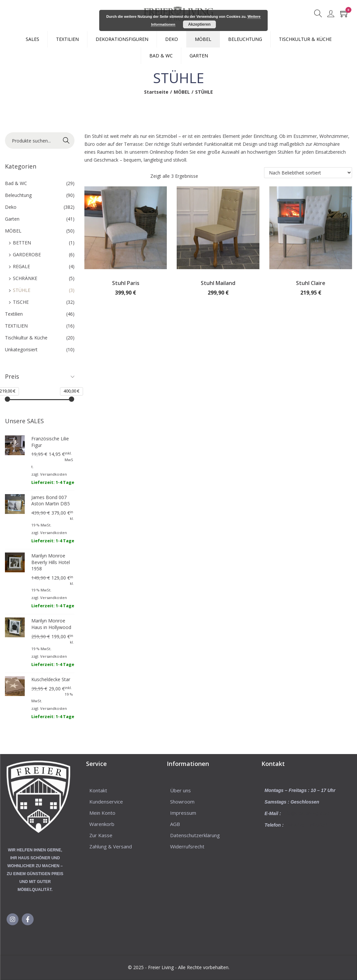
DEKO (172, 39)
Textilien (14, 314)
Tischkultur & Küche (26, 338)
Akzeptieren (199, 24)
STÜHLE (22, 290)
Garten (12, 219)
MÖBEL (203, 39)
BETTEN (22, 243)
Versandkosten (54, 474)
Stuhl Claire (311, 283)
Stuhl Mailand (218, 283)
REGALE (21, 266)
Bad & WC (16, 183)
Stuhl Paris (126, 283)
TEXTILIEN (67, 39)
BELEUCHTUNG (245, 39)
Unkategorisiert (21, 349)
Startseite (156, 92)
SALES (32, 39)
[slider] (8, 399)
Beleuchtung (18, 195)
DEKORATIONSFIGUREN (122, 39)
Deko (11, 207)
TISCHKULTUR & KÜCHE (305, 39)
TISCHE (21, 302)
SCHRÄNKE (25, 278)
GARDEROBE (27, 254)
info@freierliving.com (306, 813)
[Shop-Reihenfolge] (308, 173)
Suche (66, 140)
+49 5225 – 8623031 (306, 825)
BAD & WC (161, 56)
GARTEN (199, 56)
